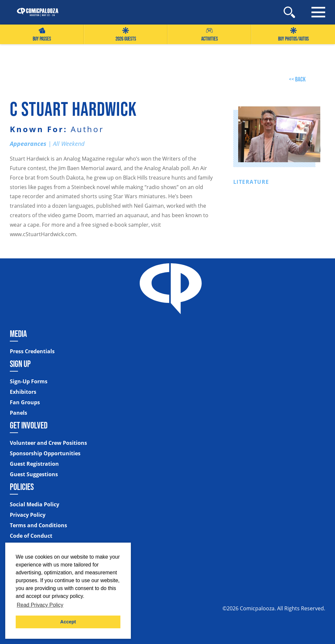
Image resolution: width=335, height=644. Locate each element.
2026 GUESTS (126, 35)
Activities (210, 35)
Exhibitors (23, 392)
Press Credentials (32, 351)
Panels (18, 413)
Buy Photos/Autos (293, 35)
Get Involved (29, 425)
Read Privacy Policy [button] (40, 605)
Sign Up (20, 364)
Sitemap (22, 548)
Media (18, 334)
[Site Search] (289, 12)
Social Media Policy (35, 504)
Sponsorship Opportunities (45, 453)
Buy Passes (42, 35)
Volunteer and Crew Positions (48, 443)
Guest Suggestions (34, 474)
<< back (297, 79)
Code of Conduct (31, 536)
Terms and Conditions (38, 525)
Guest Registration (34, 464)
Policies (22, 487)
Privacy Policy (28, 515)
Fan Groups (25, 402)
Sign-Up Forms (29, 381)
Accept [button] (68, 622)
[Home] (34, 12)
